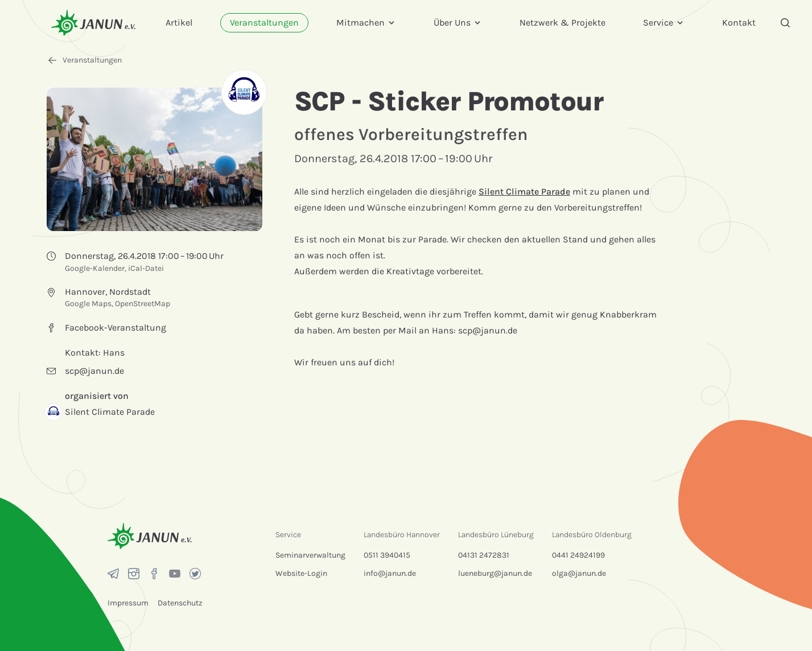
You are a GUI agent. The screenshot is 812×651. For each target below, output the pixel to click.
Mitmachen (366, 22)
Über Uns (458, 22)
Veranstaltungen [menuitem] (264, 22)
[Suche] (785, 23)
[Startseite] (93, 22)
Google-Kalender (95, 268)
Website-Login (301, 573)
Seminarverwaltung (310, 555)
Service (664, 22)
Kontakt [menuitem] (739, 22)
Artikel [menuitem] (179, 22)
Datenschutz (180, 603)
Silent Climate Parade (524, 191)
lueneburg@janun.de (495, 573)
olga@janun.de (579, 573)
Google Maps (88, 304)
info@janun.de (390, 573)
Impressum (128, 603)
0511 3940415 (387, 555)
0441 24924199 (578, 555)
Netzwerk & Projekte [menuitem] (562, 22)
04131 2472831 (484, 555)
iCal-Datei (146, 268)
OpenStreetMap (143, 304)
